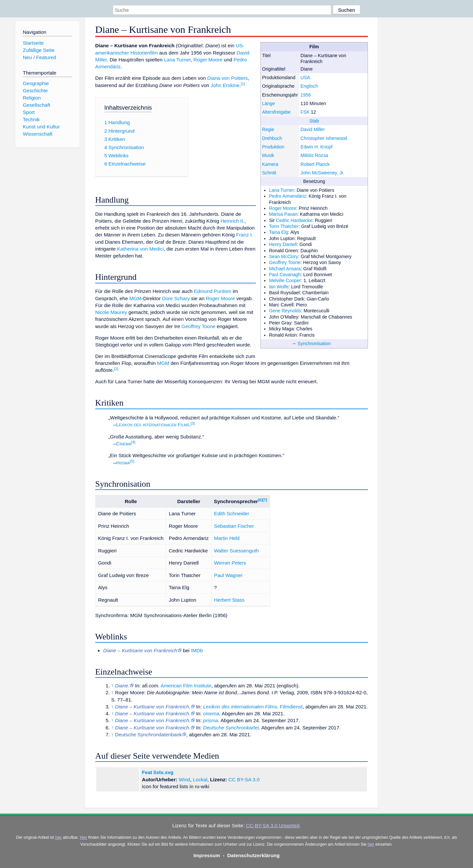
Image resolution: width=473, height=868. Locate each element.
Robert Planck (315, 164)
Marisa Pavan (283, 214)
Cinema (124, 444)
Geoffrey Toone (285, 262)
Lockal (200, 779)
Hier (83, 837)
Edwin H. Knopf (316, 147)
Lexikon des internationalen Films (153, 424)
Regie (268, 129)
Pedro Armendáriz (288, 196)
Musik (268, 155)
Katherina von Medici (140, 249)
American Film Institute (186, 686)
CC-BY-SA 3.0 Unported (273, 825)
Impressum (207, 855)
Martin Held (227, 538)
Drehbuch (272, 138)
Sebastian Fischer (234, 526)
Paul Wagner (228, 575)
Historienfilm (144, 53)
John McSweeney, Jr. (322, 173)
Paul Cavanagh (285, 275)
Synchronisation (314, 344)
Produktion (273, 147)
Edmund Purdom (213, 291)
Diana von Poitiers (227, 78)
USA (305, 78)
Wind (184, 779)
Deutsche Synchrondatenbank (148, 734)
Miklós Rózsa (314, 155)
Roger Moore (282, 208)
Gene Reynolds (285, 311)
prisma (123, 463)
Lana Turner (282, 190)
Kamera (270, 164)
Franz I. (245, 235)
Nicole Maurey (111, 312)
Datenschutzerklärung (254, 855)
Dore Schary (176, 298)
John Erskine (225, 85)
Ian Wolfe (279, 287)
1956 (306, 95)
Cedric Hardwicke (294, 220)
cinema (211, 713)
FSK (305, 112)
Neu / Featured (39, 57)
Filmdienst (291, 707)
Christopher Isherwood (324, 138)
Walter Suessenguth (236, 551)
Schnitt (269, 173)
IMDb (197, 650)
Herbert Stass (229, 600)
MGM (135, 298)
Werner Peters (230, 563)
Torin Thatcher (284, 226)
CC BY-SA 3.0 (244, 779)
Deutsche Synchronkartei (231, 728)
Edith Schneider (232, 513)
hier (58, 837)
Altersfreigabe (276, 112)
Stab (314, 121)
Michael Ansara (285, 269)
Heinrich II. (232, 221)
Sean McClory (284, 256)
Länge (269, 103)
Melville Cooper (285, 280)
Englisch (309, 86)
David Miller (313, 129)
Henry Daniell (283, 244)
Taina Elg (279, 232)
